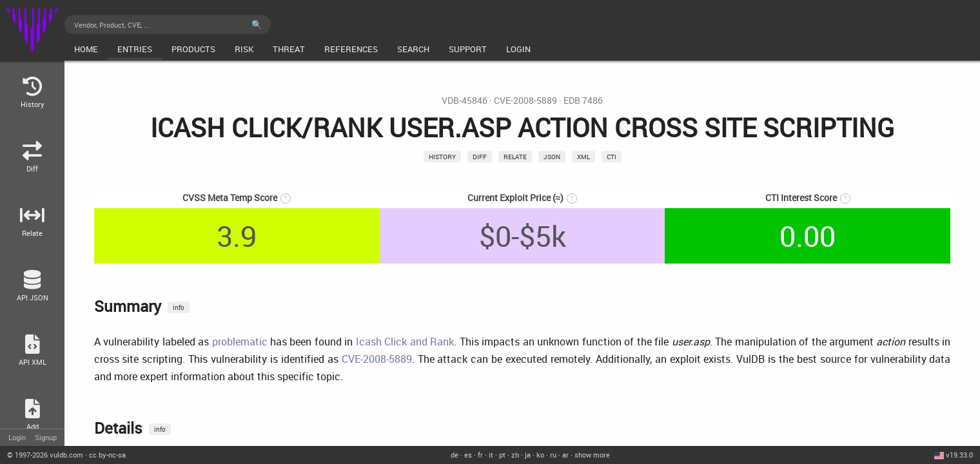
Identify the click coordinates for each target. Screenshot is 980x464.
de (455, 455)
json (552, 157)
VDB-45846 (465, 101)
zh (515, 455)
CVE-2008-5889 (525, 101)
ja (528, 455)
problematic (240, 342)
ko (540, 455)
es (468, 455)
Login (17, 437)
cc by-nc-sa (107, 455)
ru (553, 455)
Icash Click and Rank (405, 342)
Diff (480, 157)
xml (583, 157)
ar (565, 455)
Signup (46, 437)
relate (515, 157)
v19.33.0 (959, 455)
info (179, 307)
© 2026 (45, 455)
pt (502, 455)
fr (480, 455)
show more (592, 455)
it (491, 455)
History (442, 157)
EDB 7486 (583, 101)
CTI (612, 157)
